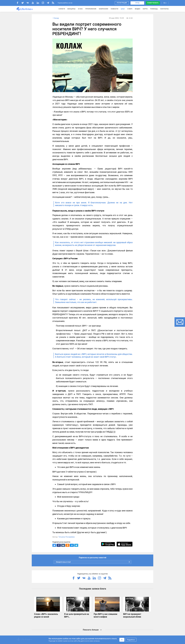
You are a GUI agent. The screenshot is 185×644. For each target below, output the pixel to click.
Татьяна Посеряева (66, 537)
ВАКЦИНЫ (71, 9)
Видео (138, 9)
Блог (123, 9)
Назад (55, 18)
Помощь (154, 9)
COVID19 (62, 9)
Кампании (103, 9)
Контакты (164, 9)
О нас (80, 9)
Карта (145, 9)
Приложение (91, 9)
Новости (114, 9)
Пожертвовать (153, 3)
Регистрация (122, 3)
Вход (137, 3)
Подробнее (131, 640)
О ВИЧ (130, 9)
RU (165, 3)
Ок (122, 640)
